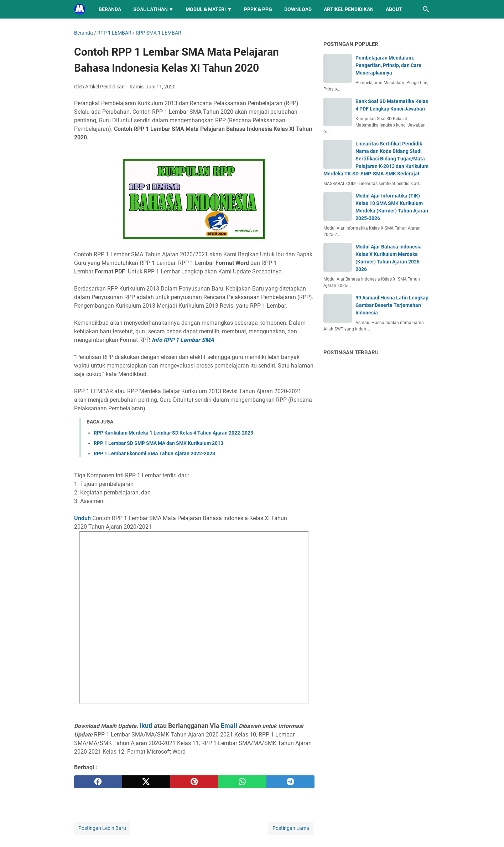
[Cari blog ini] (426, 9)
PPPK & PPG (258, 9)
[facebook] (98, 782)
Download (298, 9)
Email (229, 726)
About (394, 9)
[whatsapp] (242, 782)
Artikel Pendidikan (349, 9)
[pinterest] (194, 782)
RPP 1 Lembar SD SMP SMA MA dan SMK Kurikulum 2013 (159, 443)
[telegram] (290, 782)
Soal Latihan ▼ (154, 9)
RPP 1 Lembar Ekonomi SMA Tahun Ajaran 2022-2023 (154, 453)
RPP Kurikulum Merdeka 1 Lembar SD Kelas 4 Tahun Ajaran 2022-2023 (173, 433)
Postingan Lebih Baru (102, 828)
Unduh (82, 518)
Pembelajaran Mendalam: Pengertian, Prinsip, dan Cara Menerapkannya (388, 65)
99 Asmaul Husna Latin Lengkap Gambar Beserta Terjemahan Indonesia (392, 305)
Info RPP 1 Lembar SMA (183, 340)
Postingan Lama (291, 828)
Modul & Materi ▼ (209, 9)
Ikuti (146, 726)
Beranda (110, 9)
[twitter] (146, 782)
